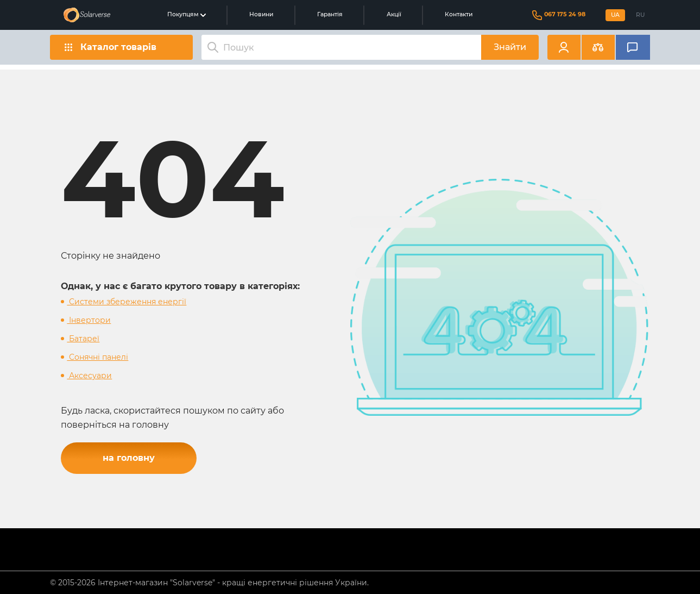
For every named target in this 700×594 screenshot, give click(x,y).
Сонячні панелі (97, 357)
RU (640, 15)
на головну (129, 458)
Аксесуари (89, 376)
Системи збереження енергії (127, 302)
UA (615, 15)
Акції (394, 14)
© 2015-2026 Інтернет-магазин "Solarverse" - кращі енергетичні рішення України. (209, 583)
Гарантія (330, 14)
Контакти (459, 14)
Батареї (83, 339)
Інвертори (89, 320)
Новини (261, 14)
